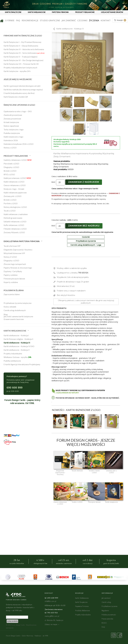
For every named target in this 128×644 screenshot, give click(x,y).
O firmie (10, 20)
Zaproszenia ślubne (12, 294)
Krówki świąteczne (11, 122)
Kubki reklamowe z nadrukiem (16, 214)
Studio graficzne (50, 20)
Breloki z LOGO (10, 171)
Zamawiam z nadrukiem (84, 182)
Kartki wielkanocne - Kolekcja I (16, 335)
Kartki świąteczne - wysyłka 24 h (17, 71)
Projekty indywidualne (13, 354)
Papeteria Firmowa (82, 606)
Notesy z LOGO (10, 148)
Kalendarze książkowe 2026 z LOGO (19, 144)
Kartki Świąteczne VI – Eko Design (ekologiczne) (23, 60)
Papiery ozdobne (11, 275)
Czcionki (82, 20)
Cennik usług (106, 602)
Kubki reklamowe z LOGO (14, 182)
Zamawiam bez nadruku (84, 226)
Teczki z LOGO (10, 211)
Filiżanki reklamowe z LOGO (15, 229)
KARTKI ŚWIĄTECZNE (13, 12)
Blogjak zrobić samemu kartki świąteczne (18, 315)
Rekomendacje (30, 20)
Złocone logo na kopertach (15, 264)
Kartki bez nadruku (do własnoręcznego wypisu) (23, 90)
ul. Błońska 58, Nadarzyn (54, 620)
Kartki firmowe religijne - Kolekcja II (18, 339)
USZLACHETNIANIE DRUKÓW (112, 12)
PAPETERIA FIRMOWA (60, 12)
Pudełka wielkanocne (12, 361)
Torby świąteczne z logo (14, 129)
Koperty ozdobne (11, 282)
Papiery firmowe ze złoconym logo (18, 268)
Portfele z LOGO (11, 203)
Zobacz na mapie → (52, 624)
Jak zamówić (69, 20)
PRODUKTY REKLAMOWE (85, 12)
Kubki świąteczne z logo (13, 137)
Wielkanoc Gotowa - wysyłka (17, 357)
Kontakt (106, 20)
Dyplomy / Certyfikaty (13, 271)
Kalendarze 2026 (11, 140)
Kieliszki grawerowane (13, 218)
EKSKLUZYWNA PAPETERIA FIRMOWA (23, 241)
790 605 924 (83, 273)
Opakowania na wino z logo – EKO (18, 111)
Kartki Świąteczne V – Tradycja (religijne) (20, 57)
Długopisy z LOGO (11, 167)
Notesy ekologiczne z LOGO (15, 207)
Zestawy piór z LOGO (13, 196)
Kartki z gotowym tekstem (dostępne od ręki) (22, 86)
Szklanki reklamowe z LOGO (15, 222)
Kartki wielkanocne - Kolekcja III (17, 343)
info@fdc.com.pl (50, 601)
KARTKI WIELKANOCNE (37, 12)
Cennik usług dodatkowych (15, 310)
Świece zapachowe (11, 126)
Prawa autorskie (107, 619)
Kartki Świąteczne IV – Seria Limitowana (24, 53)
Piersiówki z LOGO (11, 164)
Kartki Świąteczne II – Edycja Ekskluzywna (21, 46)
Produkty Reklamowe (82, 610)
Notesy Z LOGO (10, 257)
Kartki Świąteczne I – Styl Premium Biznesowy (22, 42)
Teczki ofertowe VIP (12, 246)
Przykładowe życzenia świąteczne (18, 303)
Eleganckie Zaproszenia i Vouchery (18, 250)
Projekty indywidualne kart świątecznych (20, 68)
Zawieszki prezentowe (13, 115)
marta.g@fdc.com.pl (52, 616)
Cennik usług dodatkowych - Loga (86, 245)
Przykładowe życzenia (86, 241)
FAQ (18, 20)
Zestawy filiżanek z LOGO (14, 232)
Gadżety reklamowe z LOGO (18, 160)
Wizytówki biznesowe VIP (14, 253)
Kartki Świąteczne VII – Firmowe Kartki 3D (21, 64)
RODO (104, 623)
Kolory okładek (10, 307)
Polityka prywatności (109, 615)
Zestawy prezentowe (12, 119)
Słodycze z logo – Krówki (14, 189)
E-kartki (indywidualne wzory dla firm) (19, 93)
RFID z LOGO (9, 174)
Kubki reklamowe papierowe (15, 193)
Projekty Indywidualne (83, 615)
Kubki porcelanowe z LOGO (17, 178)
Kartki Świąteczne (81, 602)
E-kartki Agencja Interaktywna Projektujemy (22, 364)
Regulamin (105, 610)
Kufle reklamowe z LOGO (14, 225)
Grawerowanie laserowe (14, 319)
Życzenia (94, 20)
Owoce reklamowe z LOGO (15, 185)
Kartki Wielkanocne (82, 598)
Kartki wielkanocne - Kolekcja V (17, 350)
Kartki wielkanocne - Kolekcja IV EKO (19, 346)
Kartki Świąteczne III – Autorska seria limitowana (24, 49)
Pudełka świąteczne (12, 133)
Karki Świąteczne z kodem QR (16, 97)
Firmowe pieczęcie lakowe (14, 279)
